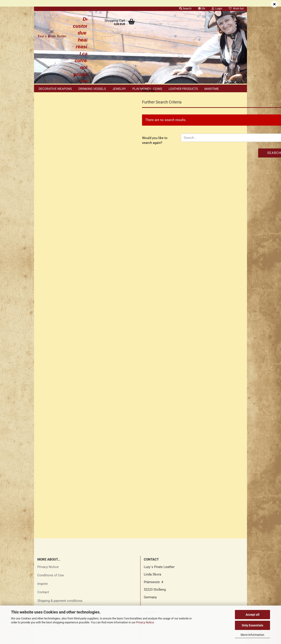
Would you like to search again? (105, 149)
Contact (43, 480)
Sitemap (47, 396)
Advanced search (61, 276)
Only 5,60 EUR (62, 351)
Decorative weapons (55, 89)
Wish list (236, 8)
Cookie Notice (51, 405)
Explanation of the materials (58, 505)
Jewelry (119, 89)
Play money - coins (147, 89)
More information (252, 635)
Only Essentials (252, 625)
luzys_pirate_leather (158, 602)
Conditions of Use (51, 463)
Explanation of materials (59, 414)
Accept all (253, 615)
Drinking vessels (92, 89)
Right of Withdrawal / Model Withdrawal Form (71, 497)
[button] (202, 8)
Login (62, 135)
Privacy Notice (145, 622)
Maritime (212, 89)
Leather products (183, 89)
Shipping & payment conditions (60, 488)
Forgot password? (54, 152)
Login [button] (217, 8)
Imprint (42, 472)
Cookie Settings (49, 514)
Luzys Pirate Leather (159, 557)
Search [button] (185, 8)
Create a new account (57, 145)
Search (224, 161)
